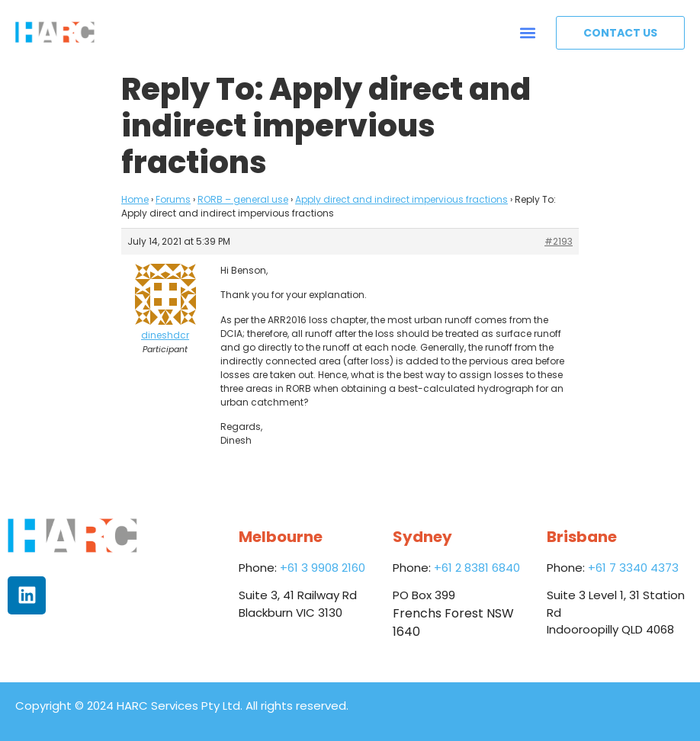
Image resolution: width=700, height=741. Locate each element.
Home (135, 199)
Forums (173, 199)
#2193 (559, 241)
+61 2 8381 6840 (477, 568)
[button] (528, 32)
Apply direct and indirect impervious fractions (401, 199)
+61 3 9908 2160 (323, 568)
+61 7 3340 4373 (633, 568)
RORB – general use (243, 199)
